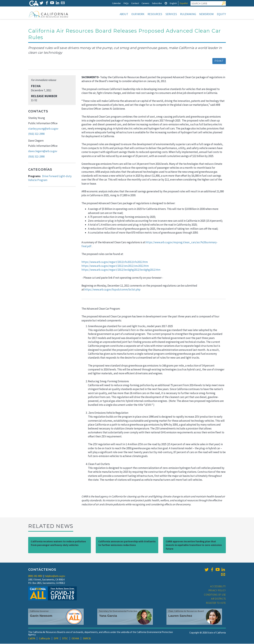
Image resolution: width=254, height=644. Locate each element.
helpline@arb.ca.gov (55, 576)
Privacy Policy (217, 591)
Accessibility (218, 587)
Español (184, 3)
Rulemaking (188, 14)
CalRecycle (45, 639)
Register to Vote (216, 603)
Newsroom (206, 14)
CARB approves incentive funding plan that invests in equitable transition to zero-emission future (194, 545)
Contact (135, 3)
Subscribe (157, 3)
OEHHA (75, 639)
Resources (155, 14)
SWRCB (87, 639)
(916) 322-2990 (36, 134)
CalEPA (32, 639)
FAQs (126, 3)
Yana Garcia (108, 616)
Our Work (138, 14)
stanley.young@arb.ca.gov (43, 129)
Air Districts (218, 599)
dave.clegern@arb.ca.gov (43, 151)
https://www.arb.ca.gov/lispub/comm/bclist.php (112, 290)
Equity (221, 14)
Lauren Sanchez (180, 616)
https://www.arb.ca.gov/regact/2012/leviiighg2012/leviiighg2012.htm (121, 270)
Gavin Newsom (41, 616)
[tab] (166, 3)
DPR (56, 639)
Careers (145, 3)
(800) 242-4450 (35, 576)
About (124, 14)
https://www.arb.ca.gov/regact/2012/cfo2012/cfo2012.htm (115, 262)
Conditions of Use (215, 595)
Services (171, 14)
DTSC (65, 639)
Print (219, 61)
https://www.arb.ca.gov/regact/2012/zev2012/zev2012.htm (115, 266)
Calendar (116, 3)
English (173, 3)
